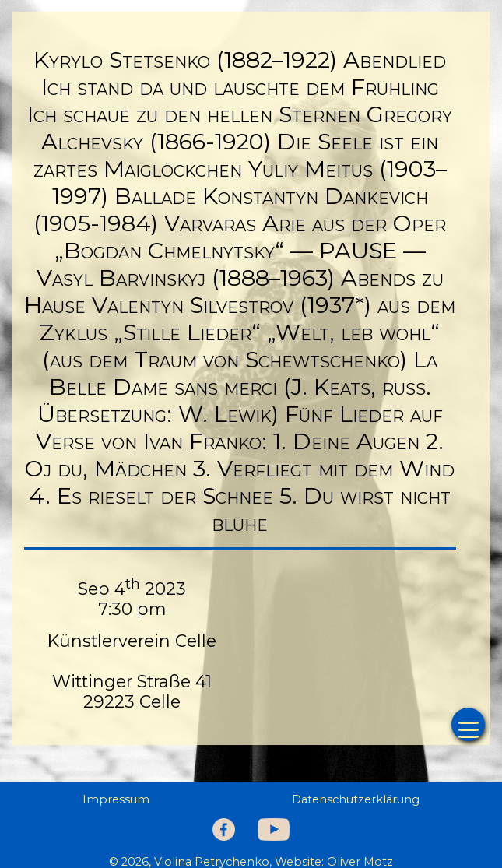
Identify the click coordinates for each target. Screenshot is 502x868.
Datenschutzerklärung (356, 799)
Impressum (116, 799)
